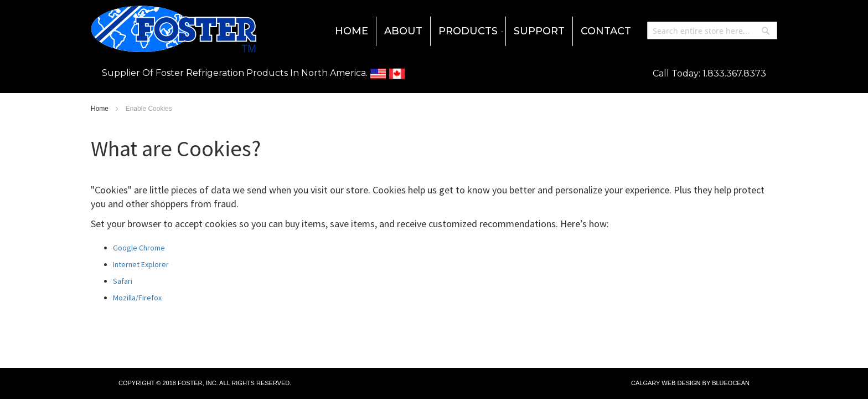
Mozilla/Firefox (137, 298)
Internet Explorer (141, 264)
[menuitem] (352, 31)
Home (100, 109)
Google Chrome (139, 248)
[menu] (434, 31)
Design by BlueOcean (713, 383)
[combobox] (712, 30)
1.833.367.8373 (734, 73)
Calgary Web (653, 383)
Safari (123, 281)
